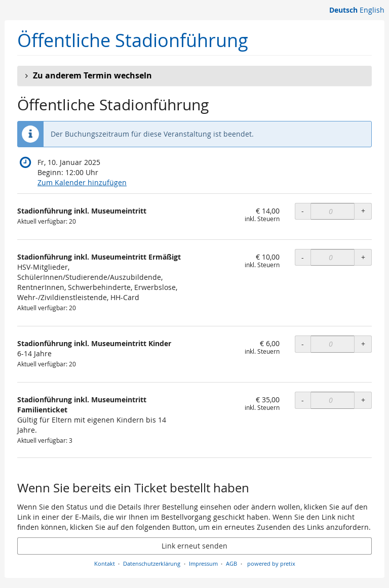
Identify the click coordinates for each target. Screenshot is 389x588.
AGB (231, 563)
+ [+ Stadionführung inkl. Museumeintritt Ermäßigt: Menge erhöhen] (363, 257)
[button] (194, 76)
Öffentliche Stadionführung (133, 40)
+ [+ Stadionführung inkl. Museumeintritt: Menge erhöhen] (363, 211)
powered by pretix (271, 563)
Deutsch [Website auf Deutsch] (343, 10)
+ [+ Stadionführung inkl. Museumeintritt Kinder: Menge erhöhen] (363, 344)
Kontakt (105, 563)
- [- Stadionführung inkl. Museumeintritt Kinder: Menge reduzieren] (303, 344)
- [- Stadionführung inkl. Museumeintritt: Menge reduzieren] (303, 211)
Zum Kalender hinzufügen (82, 182)
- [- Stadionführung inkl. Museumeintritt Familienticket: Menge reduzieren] (303, 400)
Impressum (203, 563)
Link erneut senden (194, 546)
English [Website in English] (372, 10)
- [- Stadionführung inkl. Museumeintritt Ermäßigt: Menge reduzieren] (303, 257)
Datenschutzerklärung (152, 563)
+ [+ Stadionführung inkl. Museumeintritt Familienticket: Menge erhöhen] (363, 400)
